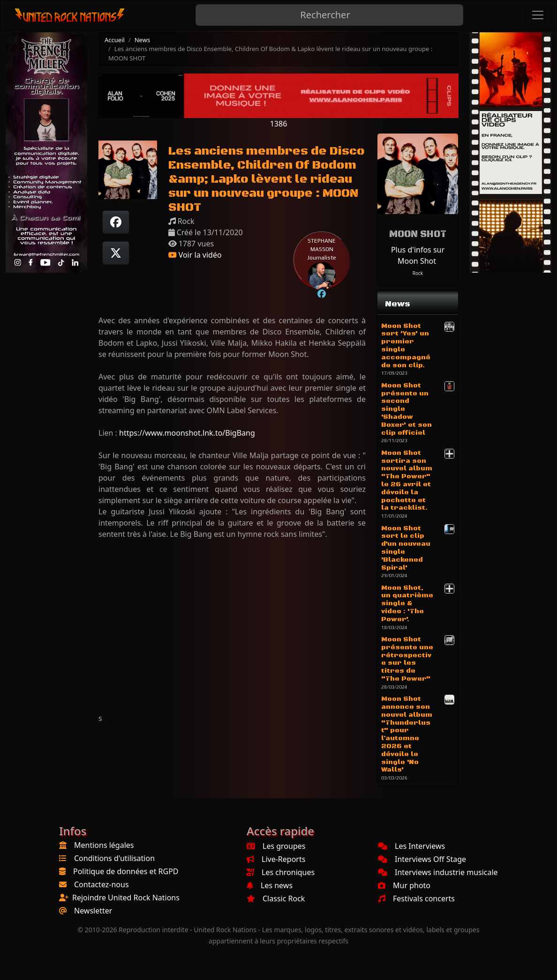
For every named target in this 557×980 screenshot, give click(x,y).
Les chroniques (281, 872)
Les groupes (276, 846)
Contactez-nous (102, 884)
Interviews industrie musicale (438, 872)
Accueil (115, 40)
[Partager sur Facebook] (116, 222)
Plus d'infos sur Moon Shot (418, 255)
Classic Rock (276, 898)
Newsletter (93, 911)
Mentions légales (104, 845)
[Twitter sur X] (116, 253)
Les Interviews (411, 846)
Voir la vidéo (195, 255)
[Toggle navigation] (538, 15)
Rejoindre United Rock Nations (126, 898)
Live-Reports (276, 859)
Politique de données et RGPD (126, 871)
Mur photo (404, 885)
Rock (418, 273)
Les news (270, 885)
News (142, 40)
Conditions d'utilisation (114, 858)
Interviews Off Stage (422, 859)
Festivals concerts (416, 898)
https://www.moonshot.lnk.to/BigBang (187, 433)
